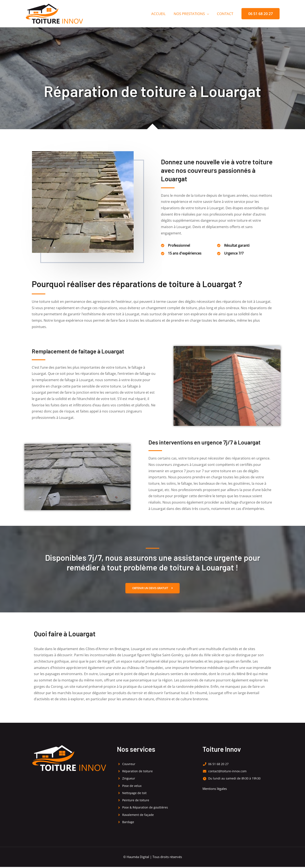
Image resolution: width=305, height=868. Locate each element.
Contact (225, 14)
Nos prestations (190, 14)
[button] (261, 14)
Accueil (160, 14)
